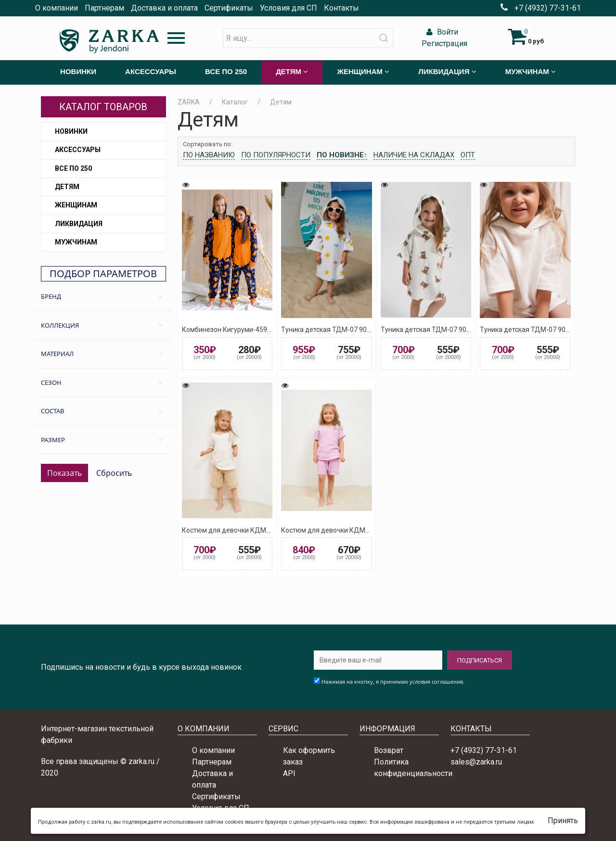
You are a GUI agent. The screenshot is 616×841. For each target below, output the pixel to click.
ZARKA (189, 102)
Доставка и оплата (164, 8)
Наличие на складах (414, 155)
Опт (468, 155)
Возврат (389, 750)
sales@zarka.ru (476, 762)
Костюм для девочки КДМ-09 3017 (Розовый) (354, 530)
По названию (209, 155)
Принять (563, 821)
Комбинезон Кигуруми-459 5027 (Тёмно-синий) (257, 330)
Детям (67, 187)
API (289, 773)
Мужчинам (76, 242)
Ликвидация (79, 224)
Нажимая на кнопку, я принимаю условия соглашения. (393, 682)
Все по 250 (73, 168)
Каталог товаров (103, 107)
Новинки (71, 131)
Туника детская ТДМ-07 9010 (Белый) (540, 330)
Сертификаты (229, 8)
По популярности (276, 155)
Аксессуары (78, 150)
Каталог (235, 102)
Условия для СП (289, 8)
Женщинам (76, 205)
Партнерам (104, 8)
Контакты (341, 8)
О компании (57, 8)
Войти (441, 32)
